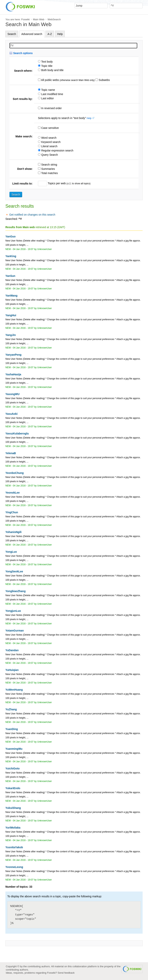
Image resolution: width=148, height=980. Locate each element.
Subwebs (104, 80)
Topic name (48, 90)
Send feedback (66, 973)
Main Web (39, 19)
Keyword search (50, 142)
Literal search (49, 146)
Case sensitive (50, 128)
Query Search (49, 155)
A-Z (50, 34)
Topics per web (57, 183)
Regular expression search (57, 150)
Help (60, 34)
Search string (49, 165)
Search (12, 34)
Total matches (49, 173)
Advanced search (32, 34)
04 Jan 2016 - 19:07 (23, 249)
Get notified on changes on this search (32, 215)
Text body (47, 62)
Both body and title (52, 70)
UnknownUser (45, 249)
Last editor (47, 98)
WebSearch (54, 19)
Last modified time (52, 94)
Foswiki (25, 19)
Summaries (48, 169)
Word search (48, 138)
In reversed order (51, 108)
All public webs (50, 80)
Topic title (46, 66)
